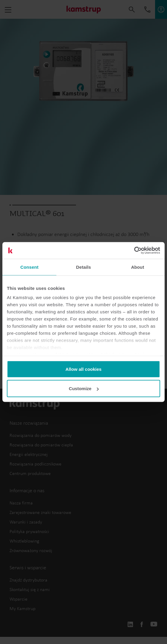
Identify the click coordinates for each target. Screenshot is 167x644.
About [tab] (137, 267)
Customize (84, 389)
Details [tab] (83, 267)
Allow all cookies (84, 369)
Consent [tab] (29, 267)
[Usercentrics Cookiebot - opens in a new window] (134, 251)
